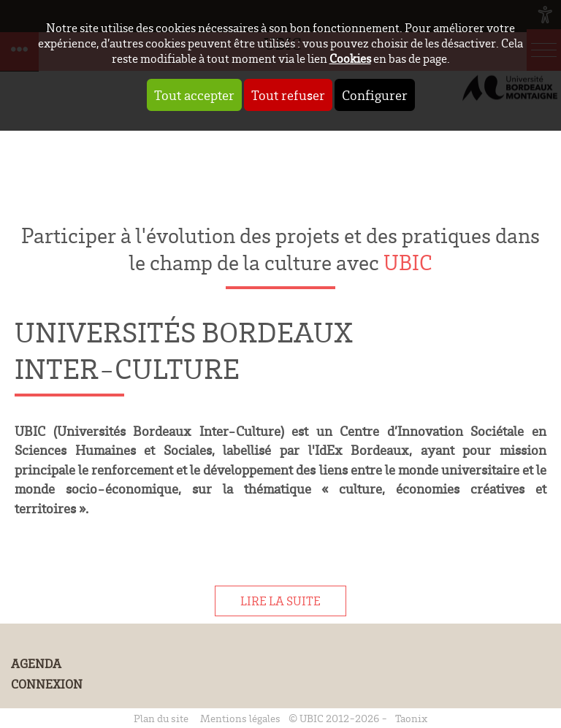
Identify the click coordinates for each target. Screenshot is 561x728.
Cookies (350, 58)
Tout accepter (194, 95)
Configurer (375, 95)
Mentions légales (240, 718)
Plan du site (161, 718)
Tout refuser (288, 95)
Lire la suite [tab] (280, 601)
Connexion (47, 684)
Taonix (411, 718)
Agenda (36, 664)
